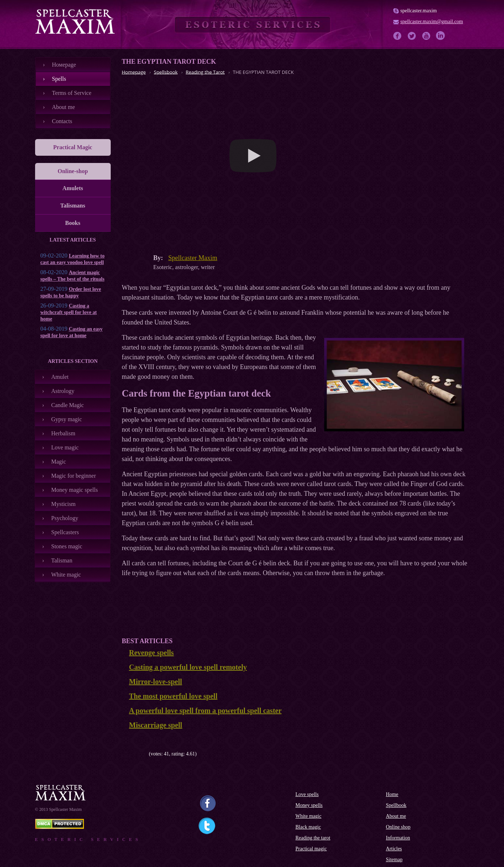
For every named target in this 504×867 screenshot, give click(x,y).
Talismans (73, 206)
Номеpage (64, 65)
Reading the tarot (313, 838)
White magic (66, 575)
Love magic (65, 447)
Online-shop (73, 171)
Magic (59, 462)
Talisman (62, 560)
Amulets (73, 188)
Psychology (65, 518)
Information (398, 838)
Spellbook (396, 805)
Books (73, 223)
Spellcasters (65, 532)
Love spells (307, 794)
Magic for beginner (74, 476)
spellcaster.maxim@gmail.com (432, 22)
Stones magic (67, 546)
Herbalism (63, 433)
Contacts (62, 121)
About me (64, 107)
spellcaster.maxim (419, 11)
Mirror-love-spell (156, 682)
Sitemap (394, 860)
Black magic (308, 827)
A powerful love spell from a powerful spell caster (206, 711)
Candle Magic (68, 405)
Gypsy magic (67, 419)
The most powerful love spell (173, 696)
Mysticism (64, 504)
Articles (394, 849)
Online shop (398, 827)
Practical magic (311, 849)
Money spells (309, 805)
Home (392, 794)
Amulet (60, 377)
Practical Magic (73, 147)
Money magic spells (75, 490)
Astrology (63, 391)
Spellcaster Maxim (193, 258)
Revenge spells (152, 653)
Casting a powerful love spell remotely (188, 667)
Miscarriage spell (156, 725)
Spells (59, 79)
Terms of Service (72, 93)
